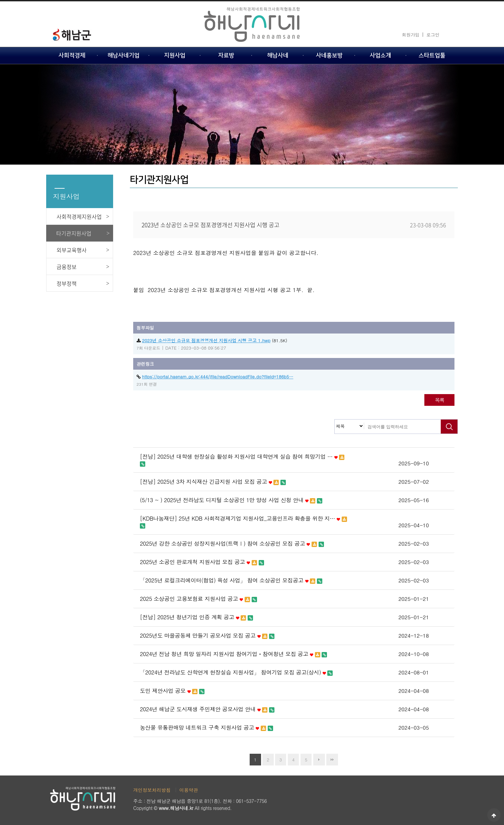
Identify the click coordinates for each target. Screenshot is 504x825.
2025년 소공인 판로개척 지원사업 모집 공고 (202, 562)
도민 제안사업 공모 (172, 691)
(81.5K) (212, 340)
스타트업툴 (432, 55)
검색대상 (335, 420)
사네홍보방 (329, 55)
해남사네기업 (123, 55)
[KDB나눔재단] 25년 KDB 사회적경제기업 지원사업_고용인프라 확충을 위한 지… (243, 522)
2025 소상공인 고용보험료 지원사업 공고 (198, 599)
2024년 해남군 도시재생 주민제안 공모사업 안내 (207, 709)
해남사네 (278, 55)
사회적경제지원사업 (79, 216)
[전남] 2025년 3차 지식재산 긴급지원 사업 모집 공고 (213, 482)
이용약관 (189, 790)
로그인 (433, 35)
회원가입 (411, 35)
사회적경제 (72, 55)
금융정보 (67, 267)
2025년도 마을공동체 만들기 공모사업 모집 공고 (207, 636)
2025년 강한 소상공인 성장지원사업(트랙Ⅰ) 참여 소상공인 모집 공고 (232, 544)
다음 (319, 760)
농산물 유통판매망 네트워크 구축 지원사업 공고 (206, 728)
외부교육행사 (72, 250)
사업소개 (381, 55)
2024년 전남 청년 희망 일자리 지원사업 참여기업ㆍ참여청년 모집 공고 (233, 654)
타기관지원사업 (74, 233)
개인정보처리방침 (152, 790)
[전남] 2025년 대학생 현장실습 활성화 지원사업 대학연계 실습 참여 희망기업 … (242, 460)
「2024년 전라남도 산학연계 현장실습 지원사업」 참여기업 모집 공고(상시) (236, 672)
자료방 (226, 55)
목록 (439, 400)
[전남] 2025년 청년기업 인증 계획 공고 (196, 617)
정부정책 (67, 283)
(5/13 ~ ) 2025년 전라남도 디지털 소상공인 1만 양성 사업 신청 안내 (231, 500)
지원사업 (175, 55)
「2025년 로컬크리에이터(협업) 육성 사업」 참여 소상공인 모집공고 (231, 580)
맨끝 (332, 760)
